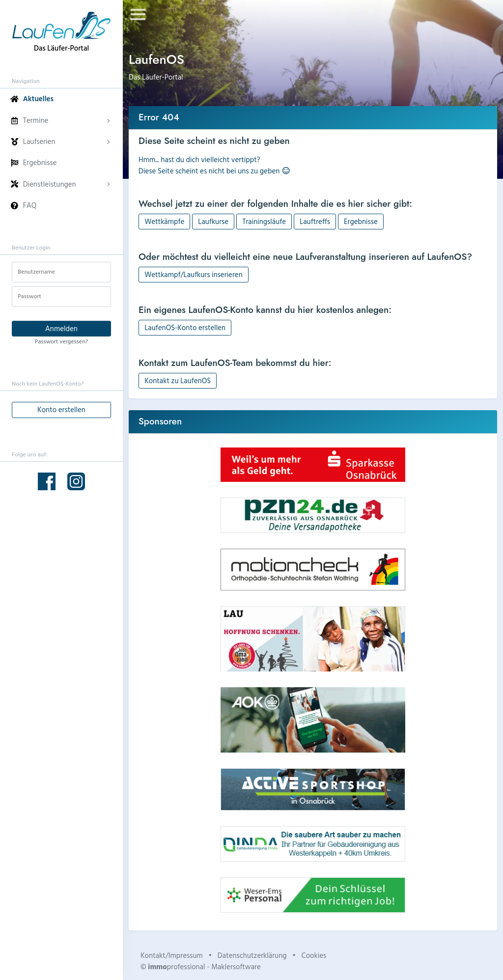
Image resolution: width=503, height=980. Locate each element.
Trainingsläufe (264, 221)
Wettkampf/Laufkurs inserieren (194, 274)
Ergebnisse (361, 221)
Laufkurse (213, 221)
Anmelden (61, 328)
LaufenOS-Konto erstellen (185, 327)
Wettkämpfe (164, 221)
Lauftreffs (315, 221)
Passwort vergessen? (61, 341)
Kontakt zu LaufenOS (178, 380)
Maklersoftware (236, 966)
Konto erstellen (61, 409)
